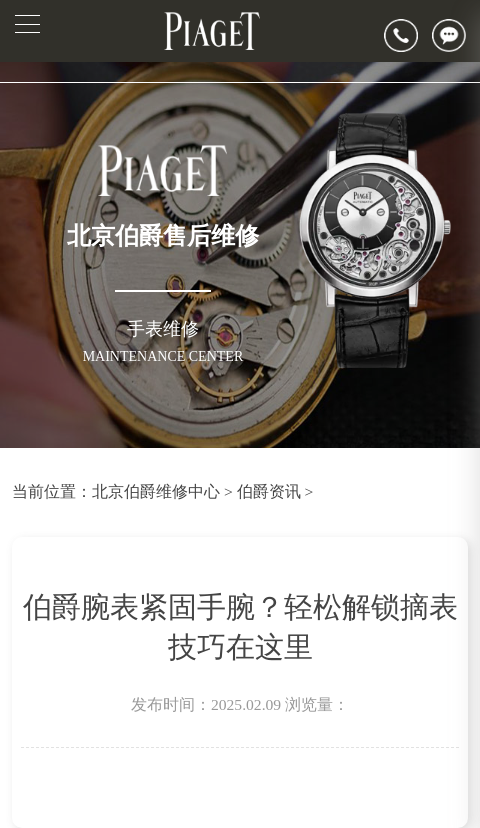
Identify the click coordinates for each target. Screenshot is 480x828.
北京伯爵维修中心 (156, 491)
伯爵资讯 (269, 491)
